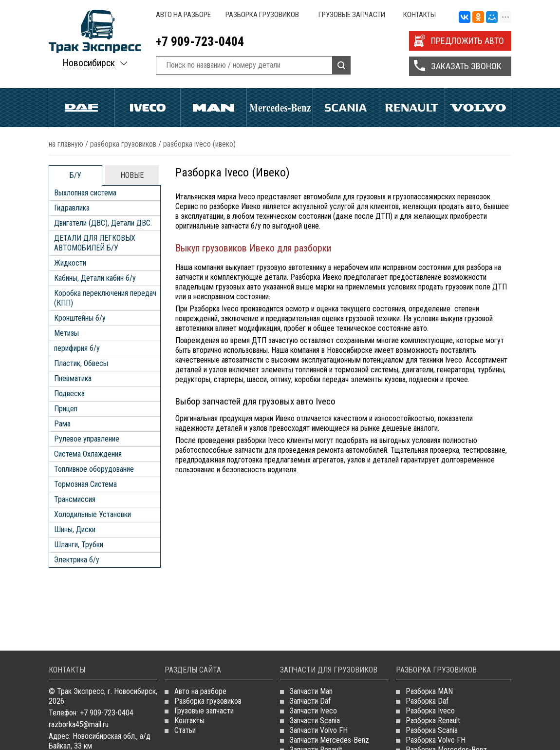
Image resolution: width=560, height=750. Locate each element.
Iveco (148, 108)
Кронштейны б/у (80, 318)
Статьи (185, 730)
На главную (66, 144)
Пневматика (73, 378)
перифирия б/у (77, 348)
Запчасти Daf (310, 701)
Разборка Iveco (430, 711)
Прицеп (66, 409)
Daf (82, 108)
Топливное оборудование (94, 469)
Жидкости (70, 263)
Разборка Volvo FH (436, 740)
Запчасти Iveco (313, 711)
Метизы (66, 333)
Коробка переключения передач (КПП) (105, 298)
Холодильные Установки (93, 514)
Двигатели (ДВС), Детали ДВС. (103, 223)
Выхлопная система (85, 193)
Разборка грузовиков (262, 15)
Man (214, 108)
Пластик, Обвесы (81, 363)
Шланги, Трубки (79, 545)
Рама (62, 424)
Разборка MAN (429, 691)
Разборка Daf (427, 701)
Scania (346, 108)
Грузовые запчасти (352, 15)
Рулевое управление (87, 439)
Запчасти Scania (315, 721)
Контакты (420, 15)
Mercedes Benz (280, 108)
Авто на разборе (183, 15)
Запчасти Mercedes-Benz (329, 740)
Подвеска (69, 394)
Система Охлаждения (88, 454)
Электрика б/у (77, 560)
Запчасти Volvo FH (319, 730)
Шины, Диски (75, 529)
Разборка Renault (433, 721)
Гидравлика (72, 208)
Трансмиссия (75, 499)
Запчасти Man (311, 691)
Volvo (478, 108)
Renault (412, 108)
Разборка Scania (432, 730)
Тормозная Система (85, 484)
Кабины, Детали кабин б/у (95, 278)
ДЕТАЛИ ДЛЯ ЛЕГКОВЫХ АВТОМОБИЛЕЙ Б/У (95, 243)
